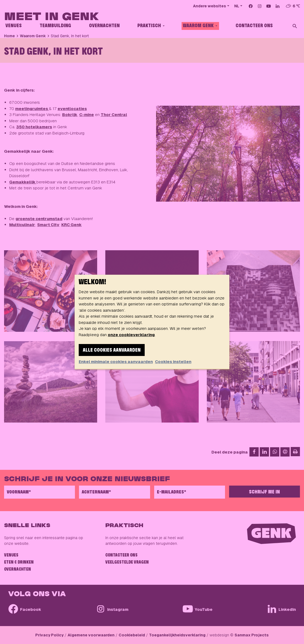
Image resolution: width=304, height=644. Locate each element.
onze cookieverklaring (131, 335)
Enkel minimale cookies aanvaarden (116, 362)
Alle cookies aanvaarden (112, 350)
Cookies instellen (173, 362)
